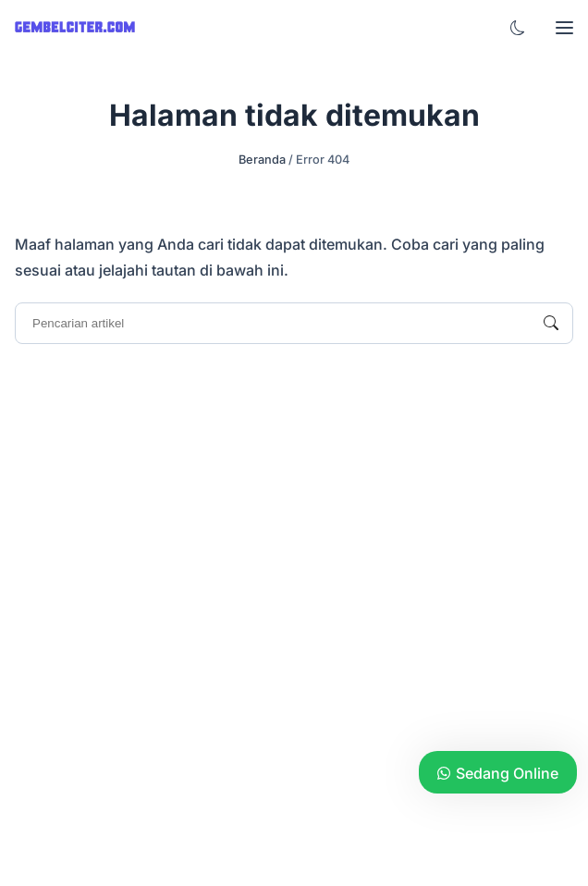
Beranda (262, 160)
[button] (518, 28)
